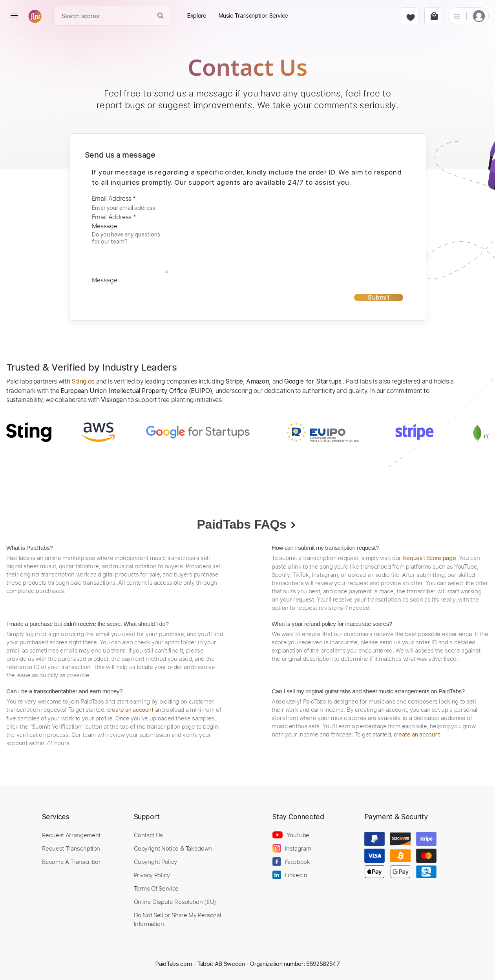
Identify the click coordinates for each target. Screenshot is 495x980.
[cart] (433, 16)
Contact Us (148, 835)
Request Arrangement (71, 835)
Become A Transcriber (71, 862)
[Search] (161, 16)
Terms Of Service (156, 888)
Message (105, 226)
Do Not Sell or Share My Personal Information (178, 919)
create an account (130, 710)
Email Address (114, 198)
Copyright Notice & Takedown (173, 848)
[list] (457, 16)
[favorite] (410, 16)
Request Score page (429, 558)
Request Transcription (71, 848)
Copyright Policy (155, 862)
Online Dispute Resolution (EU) (175, 902)
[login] (479, 16)
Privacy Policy (152, 875)
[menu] (14, 16)
